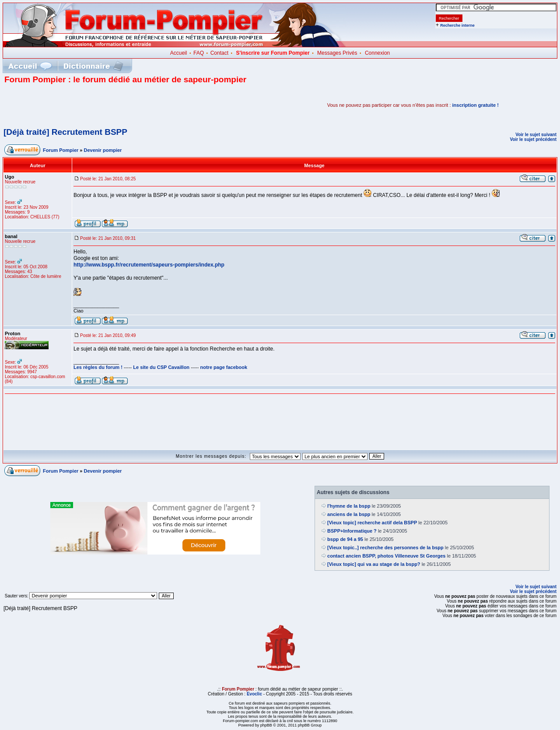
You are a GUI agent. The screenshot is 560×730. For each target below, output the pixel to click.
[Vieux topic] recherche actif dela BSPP (372, 523)
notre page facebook (224, 367)
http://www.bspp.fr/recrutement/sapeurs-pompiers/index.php (149, 265)
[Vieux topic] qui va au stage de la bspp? (374, 564)
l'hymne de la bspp (349, 506)
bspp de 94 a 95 (345, 539)
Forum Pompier (61, 150)
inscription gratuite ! (476, 105)
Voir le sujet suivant (536, 135)
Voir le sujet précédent (533, 139)
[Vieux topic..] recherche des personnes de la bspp (385, 547)
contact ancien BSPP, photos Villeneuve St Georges (386, 556)
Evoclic (254, 694)
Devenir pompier (103, 150)
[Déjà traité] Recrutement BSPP (65, 132)
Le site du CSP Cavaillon (161, 367)
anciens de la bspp (349, 514)
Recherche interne (457, 25)
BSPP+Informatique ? (352, 531)
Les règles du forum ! (98, 367)
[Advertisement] (107, 105)
